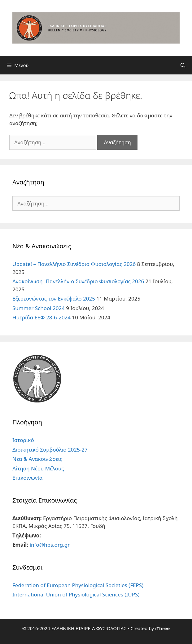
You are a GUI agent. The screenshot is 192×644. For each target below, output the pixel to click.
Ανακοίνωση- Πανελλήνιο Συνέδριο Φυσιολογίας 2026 (78, 281)
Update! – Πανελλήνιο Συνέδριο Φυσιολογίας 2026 (74, 264)
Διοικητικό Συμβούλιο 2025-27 (50, 450)
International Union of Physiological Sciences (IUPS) (76, 594)
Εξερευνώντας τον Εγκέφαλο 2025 (54, 299)
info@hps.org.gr (50, 545)
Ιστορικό (23, 440)
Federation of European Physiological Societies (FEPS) (78, 585)
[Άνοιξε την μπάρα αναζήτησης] (183, 65)
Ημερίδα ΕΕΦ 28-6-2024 (41, 317)
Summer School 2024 (39, 308)
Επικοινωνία (27, 478)
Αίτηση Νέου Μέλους (38, 468)
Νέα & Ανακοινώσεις (37, 459)
